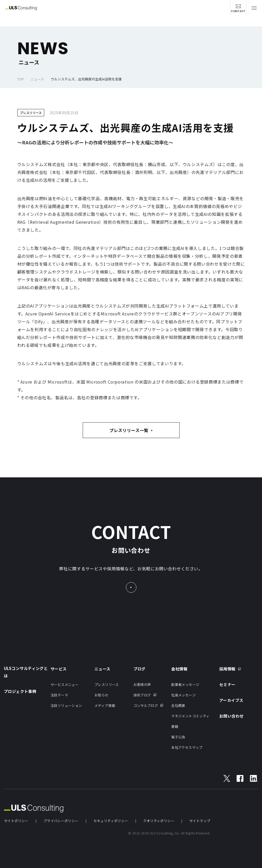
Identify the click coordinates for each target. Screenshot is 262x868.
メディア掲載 (105, 705)
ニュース (37, 79)
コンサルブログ (146, 705)
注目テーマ (59, 695)
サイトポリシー (16, 821)
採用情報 (227, 669)
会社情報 (179, 669)
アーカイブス (231, 700)
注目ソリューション (66, 705)
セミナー (227, 684)
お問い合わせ (232, 716)
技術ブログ (142, 695)
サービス (59, 669)
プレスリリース (107, 684)
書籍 (175, 726)
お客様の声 (142, 684)
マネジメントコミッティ (190, 716)
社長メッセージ (183, 695)
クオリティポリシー (159, 821)
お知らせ (102, 695)
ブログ (140, 669)
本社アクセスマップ (187, 747)
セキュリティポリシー (111, 821)
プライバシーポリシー (61, 821)
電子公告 (178, 737)
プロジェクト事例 (20, 691)
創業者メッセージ (185, 684)
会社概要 (178, 705)
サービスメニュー (65, 684)
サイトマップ (200, 821)
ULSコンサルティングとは (26, 672)
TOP (21, 79)
